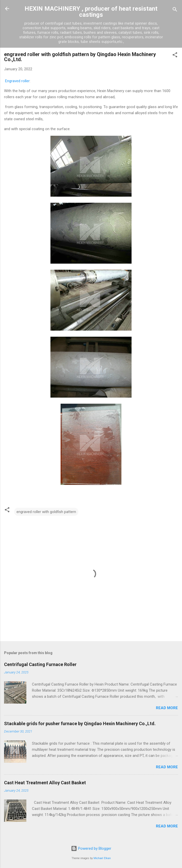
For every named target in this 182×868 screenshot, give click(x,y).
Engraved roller (17, 81)
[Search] (175, 10)
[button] (175, 56)
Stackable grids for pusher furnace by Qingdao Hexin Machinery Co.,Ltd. (80, 724)
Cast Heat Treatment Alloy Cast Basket (45, 783)
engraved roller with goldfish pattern (46, 512)
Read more (167, 708)
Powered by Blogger (91, 848)
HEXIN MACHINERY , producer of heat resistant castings (91, 12)
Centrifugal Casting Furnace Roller (40, 664)
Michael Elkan (102, 858)
